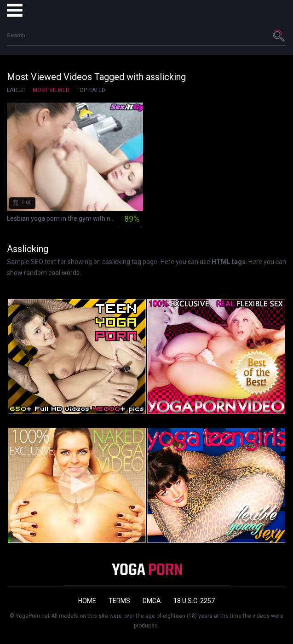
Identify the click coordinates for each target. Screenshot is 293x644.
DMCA (152, 601)
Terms (119, 601)
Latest (16, 90)
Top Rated (91, 90)
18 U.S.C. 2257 (194, 601)
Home (87, 601)
